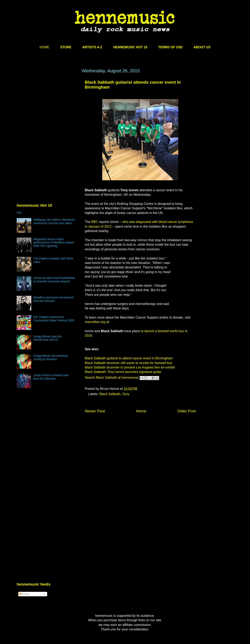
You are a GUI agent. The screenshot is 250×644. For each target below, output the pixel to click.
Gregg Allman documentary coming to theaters (51, 357)
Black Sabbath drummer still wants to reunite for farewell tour (129, 363)
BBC (95, 222)
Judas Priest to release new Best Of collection (51, 377)
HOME (45, 47)
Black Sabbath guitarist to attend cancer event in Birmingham (129, 358)
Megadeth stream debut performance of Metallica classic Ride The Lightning (54, 243)
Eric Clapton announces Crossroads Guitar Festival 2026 (54, 319)
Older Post (186, 411)
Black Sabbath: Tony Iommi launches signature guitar (123, 372)
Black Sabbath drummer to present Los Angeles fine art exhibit (130, 367)
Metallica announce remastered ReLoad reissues (53, 299)
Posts (24, 594)
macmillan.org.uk (97, 322)
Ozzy (126, 394)
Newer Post (95, 411)
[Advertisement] (47, 107)
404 (19, 213)
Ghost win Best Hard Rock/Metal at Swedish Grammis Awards (54, 280)
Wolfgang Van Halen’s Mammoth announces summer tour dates (54, 221)
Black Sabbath (110, 394)
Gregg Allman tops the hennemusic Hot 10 (48, 338)
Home (141, 411)
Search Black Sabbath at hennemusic (112, 378)
